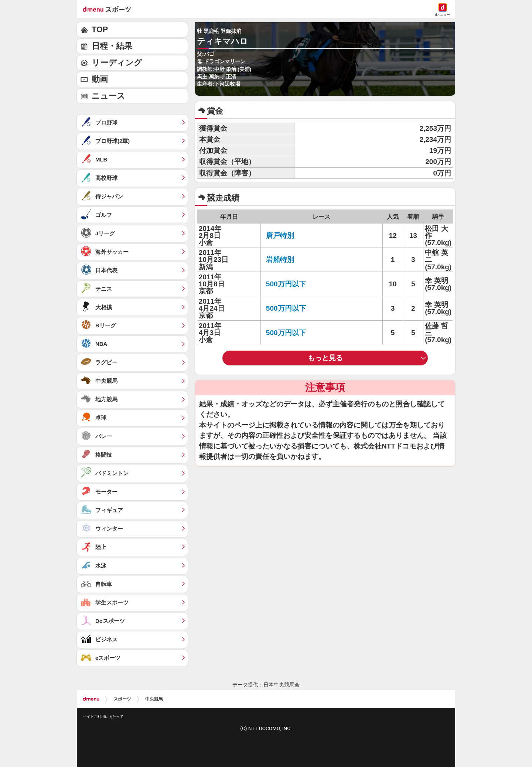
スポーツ (122, 699)
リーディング (117, 63)
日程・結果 (112, 46)
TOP (100, 29)
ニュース (108, 96)
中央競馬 (154, 699)
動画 (100, 79)
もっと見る (325, 358)
